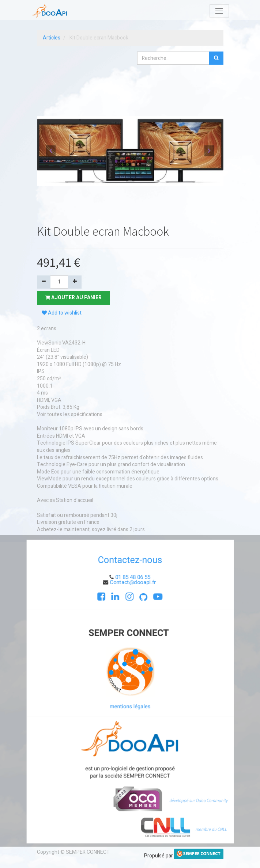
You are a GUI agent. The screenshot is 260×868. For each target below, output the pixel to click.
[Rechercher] (216, 58)
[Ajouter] (75, 282)
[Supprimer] (44, 282)
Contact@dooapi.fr (133, 584)
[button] (51, 151)
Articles (52, 38)
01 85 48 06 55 (133, 579)
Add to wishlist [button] (62, 313)
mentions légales (130, 706)
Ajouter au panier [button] (74, 298)
